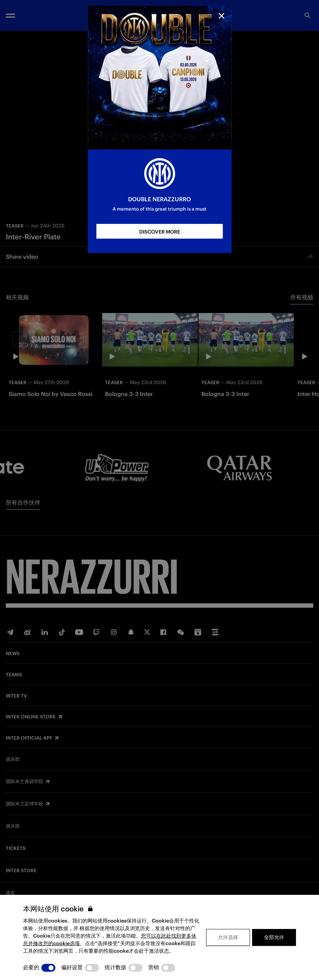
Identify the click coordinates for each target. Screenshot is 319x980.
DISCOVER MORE (160, 232)
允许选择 (228, 937)
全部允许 (274, 937)
